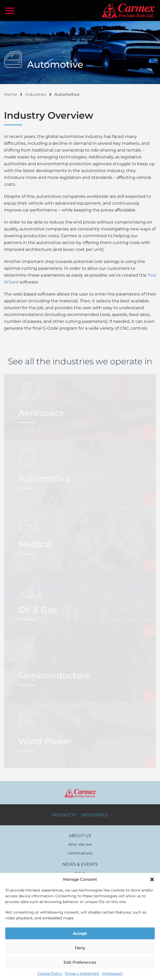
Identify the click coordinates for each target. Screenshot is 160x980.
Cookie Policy (50, 973)
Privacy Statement (82, 973)
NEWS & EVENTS (80, 864)
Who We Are (80, 844)
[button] (152, 879)
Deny (80, 948)
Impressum (112, 973)
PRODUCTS (64, 815)
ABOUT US (80, 836)
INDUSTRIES (95, 815)
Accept (80, 933)
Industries (36, 94)
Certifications (80, 853)
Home (11, 94)
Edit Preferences (80, 962)
